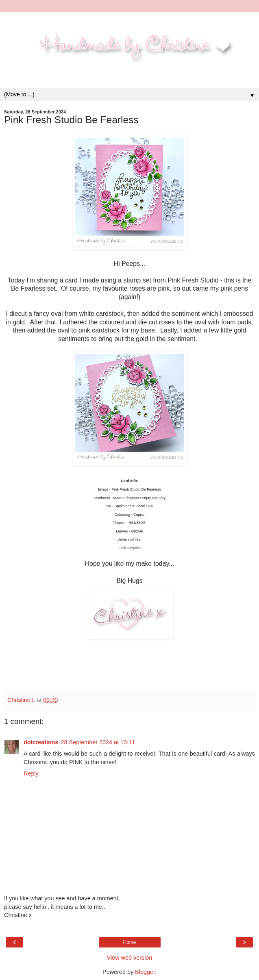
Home (129, 942)
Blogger (145, 972)
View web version (130, 958)
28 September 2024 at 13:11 (98, 742)
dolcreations (41, 742)
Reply (31, 774)
